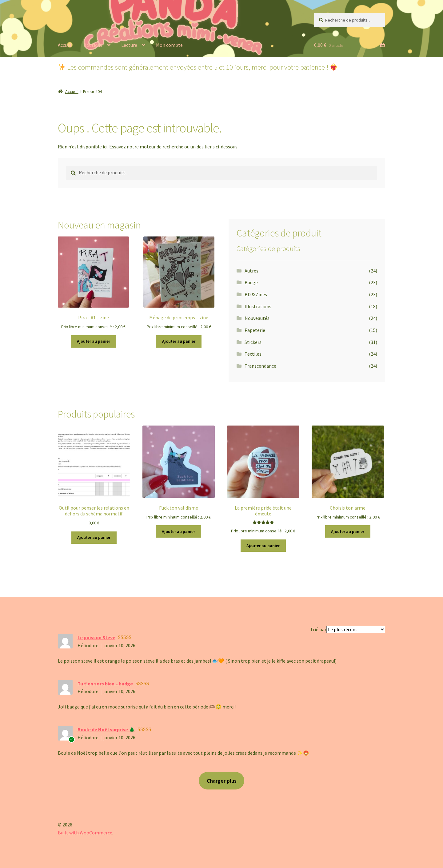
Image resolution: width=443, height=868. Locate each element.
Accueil (65, 45)
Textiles (253, 354)
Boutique (93, 45)
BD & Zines (256, 294)
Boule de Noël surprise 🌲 (106, 729)
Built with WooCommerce (85, 833)
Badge (251, 282)
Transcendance (260, 366)
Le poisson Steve (96, 637)
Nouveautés (257, 318)
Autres (251, 271)
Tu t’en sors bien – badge (105, 684)
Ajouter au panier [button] (94, 341)
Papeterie (255, 330)
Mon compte (169, 45)
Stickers (253, 342)
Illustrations (258, 306)
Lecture (129, 45)
